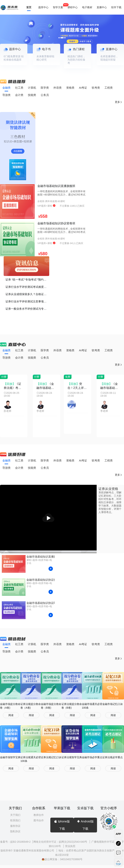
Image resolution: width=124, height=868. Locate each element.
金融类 (6, 88)
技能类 (32, 95)
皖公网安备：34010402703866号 (62, 859)
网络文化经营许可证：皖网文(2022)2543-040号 (61, 842)
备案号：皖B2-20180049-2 (15, 842)
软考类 (96, 88)
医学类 (45, 88)
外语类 (58, 88)
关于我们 (15, 815)
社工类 (19, 88)
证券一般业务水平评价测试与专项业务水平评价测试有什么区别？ (27, 309)
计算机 (32, 88)
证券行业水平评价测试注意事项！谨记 (27, 301)
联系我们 (15, 820)
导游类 (6, 95)
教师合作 (39, 815)
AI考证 (83, 88)
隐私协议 (15, 831)
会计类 (19, 95)
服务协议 (15, 826)
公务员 (45, 95)
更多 (119, 102)
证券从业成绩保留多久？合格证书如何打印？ (27, 294)
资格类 (70, 88)
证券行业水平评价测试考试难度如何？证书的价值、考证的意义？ (27, 287)
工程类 (109, 88)
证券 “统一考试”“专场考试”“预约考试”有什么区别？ (27, 280)
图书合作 (39, 820)
